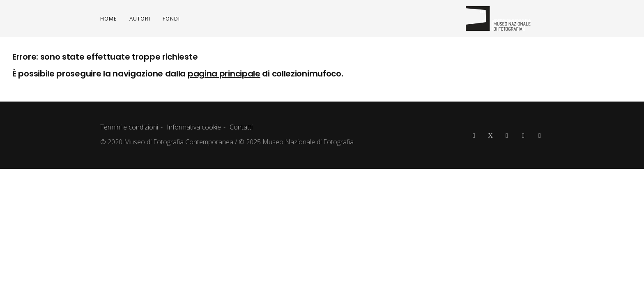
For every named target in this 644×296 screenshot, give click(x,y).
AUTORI (140, 18)
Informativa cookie (194, 127)
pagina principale (224, 74)
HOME (109, 18)
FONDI (171, 18)
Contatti (241, 127)
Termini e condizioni (129, 127)
